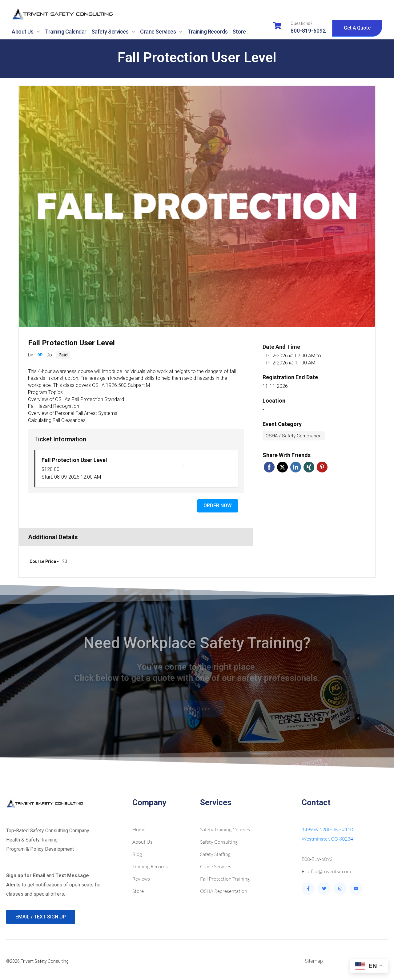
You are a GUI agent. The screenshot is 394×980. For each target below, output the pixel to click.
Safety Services (113, 32)
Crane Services (161, 32)
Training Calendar (66, 32)
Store (239, 32)
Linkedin (296, 467)
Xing (309, 467)
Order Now (218, 506)
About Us (26, 32)
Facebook (269, 467)
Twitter (282, 467)
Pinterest (322, 467)
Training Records (207, 32)
